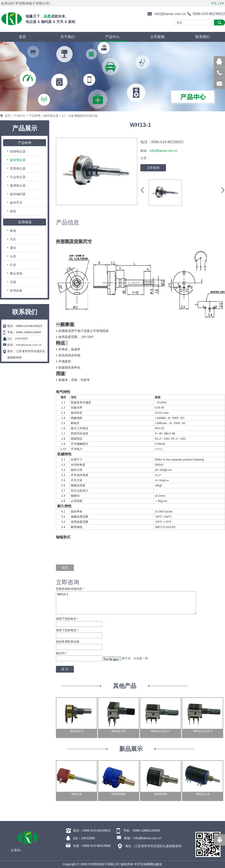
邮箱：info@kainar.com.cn (24, 345)
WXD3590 (119, 794)
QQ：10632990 (17, 339)
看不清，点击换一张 (135, 658)
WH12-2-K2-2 (203, 731)
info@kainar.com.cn (170, 14)
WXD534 (161, 794)
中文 (214, 3)
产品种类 (35, 116)
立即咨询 (153, 168)
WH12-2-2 (119, 731)
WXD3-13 (203, 794)
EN (222, 3)
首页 (8, 116)
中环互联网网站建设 (148, 864)
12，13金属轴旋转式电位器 (80, 116)
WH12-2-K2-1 (161, 731)
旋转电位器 (51, 116)
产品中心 (20, 116)
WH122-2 (76, 731)
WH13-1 (126, 603)
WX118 (77, 794)
